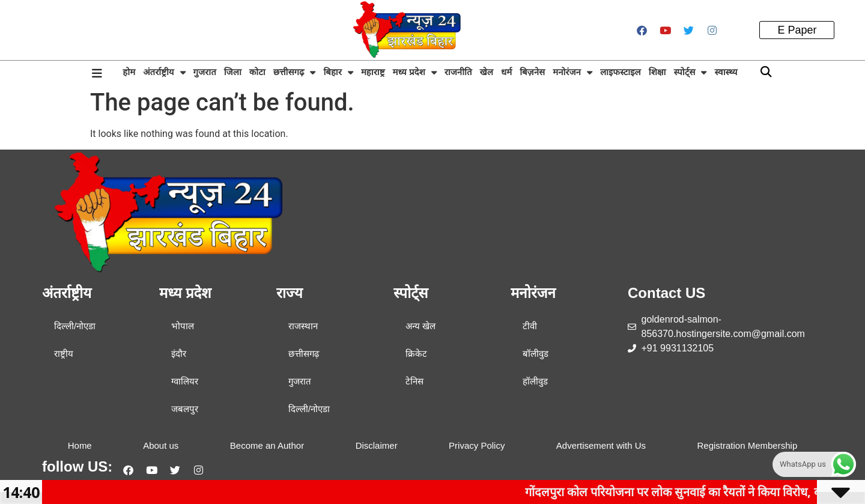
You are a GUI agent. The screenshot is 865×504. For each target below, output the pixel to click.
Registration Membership (747, 445)
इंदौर (179, 354)
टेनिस (414, 381)
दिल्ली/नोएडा (75, 326)
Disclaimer (377, 445)
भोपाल (183, 326)
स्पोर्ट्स (690, 72)
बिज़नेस (532, 72)
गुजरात (205, 72)
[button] (766, 72)
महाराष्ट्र (373, 72)
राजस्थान (303, 326)
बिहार (338, 72)
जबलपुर (185, 409)
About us (161, 445)
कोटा (257, 72)
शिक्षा (657, 72)
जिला (233, 72)
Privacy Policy (477, 445)
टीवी (530, 326)
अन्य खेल (420, 326)
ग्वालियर (185, 381)
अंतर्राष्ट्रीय (164, 72)
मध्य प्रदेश (414, 72)
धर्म (506, 72)
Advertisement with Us (601, 445)
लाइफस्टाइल (621, 72)
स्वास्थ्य (726, 72)
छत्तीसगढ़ (295, 72)
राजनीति (458, 72)
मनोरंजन (572, 72)
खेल (486, 72)
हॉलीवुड (535, 381)
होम (129, 72)
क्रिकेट (416, 354)
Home (80, 445)
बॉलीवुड (536, 354)
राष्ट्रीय (64, 354)
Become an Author (267, 445)
